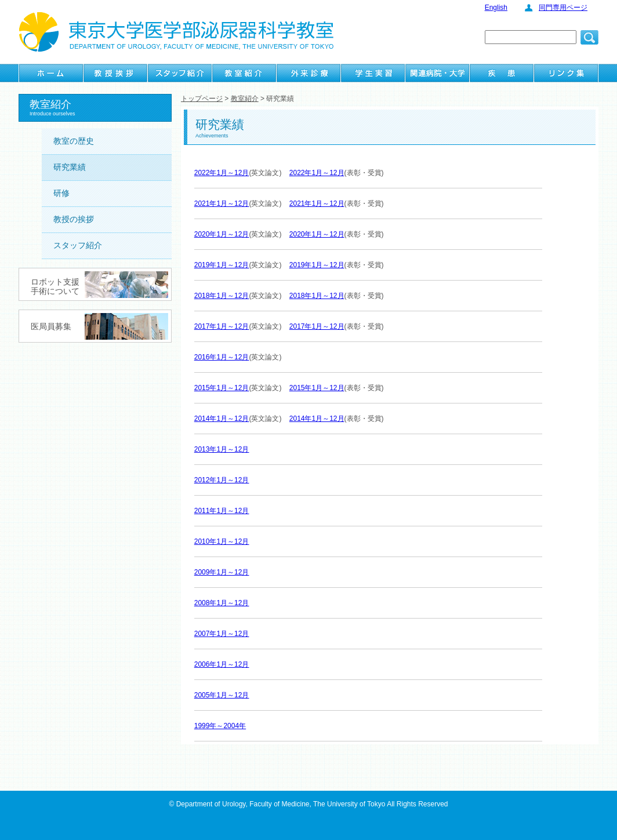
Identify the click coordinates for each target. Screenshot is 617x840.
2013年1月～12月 (222, 449)
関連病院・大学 (437, 73)
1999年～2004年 (220, 726)
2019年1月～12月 (222, 265)
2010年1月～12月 (222, 541)
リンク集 (566, 73)
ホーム (51, 73)
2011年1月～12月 (222, 511)
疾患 (502, 73)
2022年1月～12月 (222, 173)
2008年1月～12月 (222, 603)
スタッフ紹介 (180, 73)
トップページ (202, 99)
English (496, 8)
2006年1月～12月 (222, 664)
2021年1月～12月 (222, 203)
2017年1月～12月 (222, 326)
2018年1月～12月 (222, 296)
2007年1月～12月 (222, 634)
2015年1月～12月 (222, 388)
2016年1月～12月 (222, 357)
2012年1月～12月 (222, 480)
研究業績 (70, 167)
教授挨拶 (115, 73)
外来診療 (308, 73)
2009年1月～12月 (222, 572)
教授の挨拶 (74, 219)
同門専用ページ (563, 8)
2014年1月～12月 (222, 419)
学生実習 (373, 73)
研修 (61, 193)
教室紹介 (244, 73)
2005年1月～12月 (222, 695)
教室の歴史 (74, 141)
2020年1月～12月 (222, 234)
